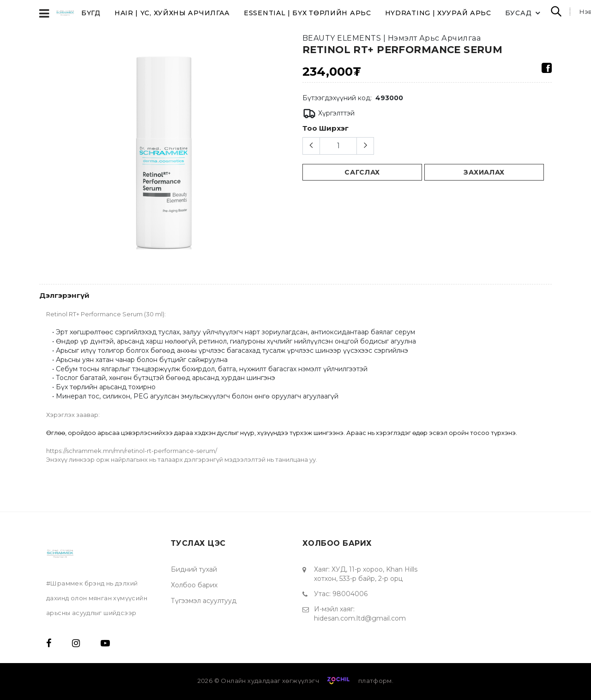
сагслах (362, 172)
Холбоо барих (194, 585)
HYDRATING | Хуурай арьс (438, 13)
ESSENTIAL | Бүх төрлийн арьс (308, 13)
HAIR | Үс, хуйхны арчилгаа (172, 13)
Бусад (524, 13)
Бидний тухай (194, 569)
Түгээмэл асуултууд (204, 601)
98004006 (350, 594)
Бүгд (91, 13)
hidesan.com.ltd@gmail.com (360, 618)
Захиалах (484, 172)
